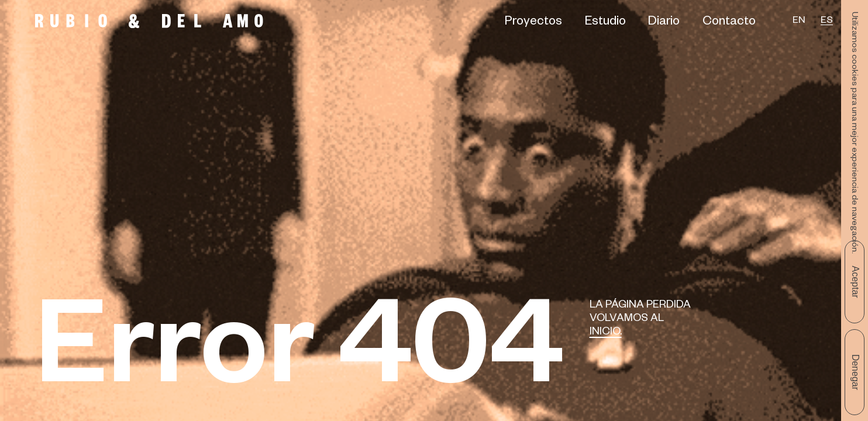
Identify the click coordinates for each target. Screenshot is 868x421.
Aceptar (855, 282)
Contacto (729, 23)
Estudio (605, 23)
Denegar (855, 372)
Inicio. (606, 333)
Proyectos (533, 23)
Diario (664, 23)
